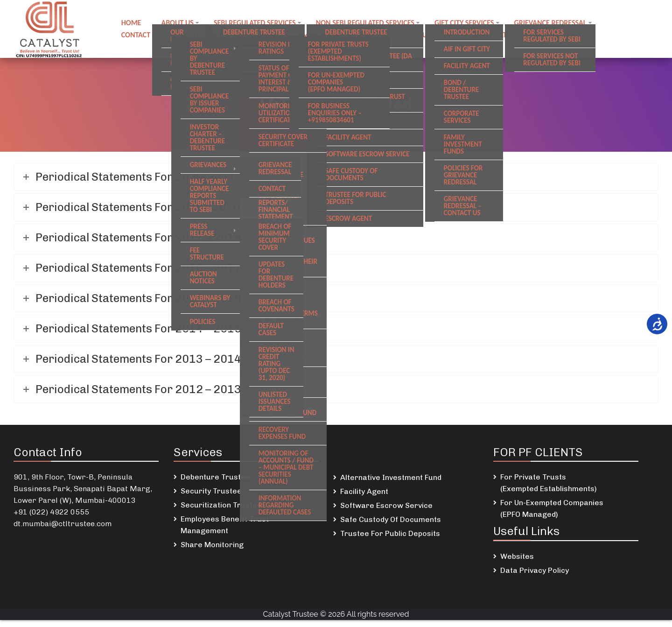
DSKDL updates (428, 34)
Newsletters (559, 34)
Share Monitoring (212, 545)
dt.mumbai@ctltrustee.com (63, 524)
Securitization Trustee (221, 505)
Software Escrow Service (386, 505)
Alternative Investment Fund (391, 477)
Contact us (141, 34)
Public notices (206, 34)
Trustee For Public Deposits (390, 533)
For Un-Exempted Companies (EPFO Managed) (552, 508)
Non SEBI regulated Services (367, 23)
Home (131, 23)
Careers (266, 34)
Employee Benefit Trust (341, 34)
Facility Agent (364, 491)
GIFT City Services (467, 23)
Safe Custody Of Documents (391, 519)
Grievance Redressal (553, 23)
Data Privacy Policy (535, 570)
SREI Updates (495, 34)
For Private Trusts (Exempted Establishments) (549, 483)
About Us (178, 23)
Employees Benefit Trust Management (225, 525)
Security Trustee (211, 491)
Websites (517, 556)
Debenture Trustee (215, 477)
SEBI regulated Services (256, 23)
